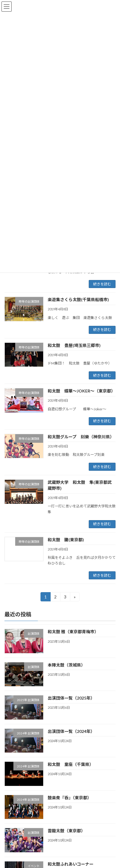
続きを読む (102, 284)
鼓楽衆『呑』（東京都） (70, 798)
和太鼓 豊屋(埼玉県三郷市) (74, 345)
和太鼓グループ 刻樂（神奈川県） (81, 437)
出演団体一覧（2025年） (71, 698)
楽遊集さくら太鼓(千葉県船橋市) (78, 300)
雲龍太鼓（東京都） (66, 831)
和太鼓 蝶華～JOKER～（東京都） (81, 391)
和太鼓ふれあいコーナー (71, 864)
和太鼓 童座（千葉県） (71, 765)
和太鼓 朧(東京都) (66, 540)
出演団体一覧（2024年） (71, 731)
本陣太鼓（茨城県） (66, 665)
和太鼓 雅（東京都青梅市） (73, 632)
